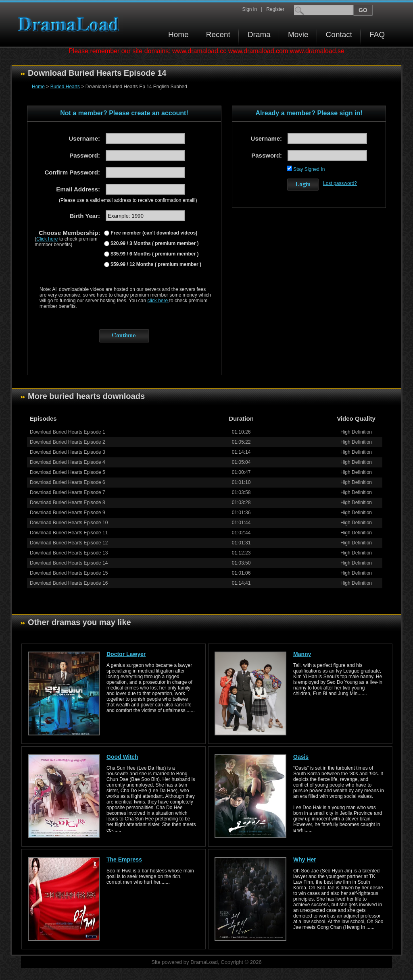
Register (275, 9)
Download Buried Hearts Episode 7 (68, 492)
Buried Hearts (65, 87)
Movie (298, 34)
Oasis (301, 757)
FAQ (377, 34)
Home (178, 34)
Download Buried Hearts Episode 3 (68, 452)
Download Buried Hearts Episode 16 (69, 583)
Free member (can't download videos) (153, 233)
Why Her (305, 860)
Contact (339, 34)
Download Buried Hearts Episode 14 (69, 563)
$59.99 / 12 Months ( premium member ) (155, 264)
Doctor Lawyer (126, 654)
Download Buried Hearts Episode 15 (69, 573)
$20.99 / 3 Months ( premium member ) (154, 243)
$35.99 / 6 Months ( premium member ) (154, 254)
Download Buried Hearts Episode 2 (68, 442)
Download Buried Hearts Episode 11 (69, 533)
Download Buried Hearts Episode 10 (69, 523)
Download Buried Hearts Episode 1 (68, 432)
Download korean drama (71, 24)
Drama (259, 34)
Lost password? (340, 183)
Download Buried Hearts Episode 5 (68, 472)
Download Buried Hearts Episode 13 (69, 553)
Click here (47, 239)
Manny (302, 654)
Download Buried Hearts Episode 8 (68, 502)
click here (159, 301)
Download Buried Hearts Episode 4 (68, 462)
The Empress (124, 860)
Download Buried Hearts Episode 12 (69, 543)
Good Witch (122, 757)
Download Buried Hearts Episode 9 (68, 513)
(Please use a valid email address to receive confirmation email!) (128, 200)
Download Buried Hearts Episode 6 (68, 482)
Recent (218, 34)
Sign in (249, 9)
